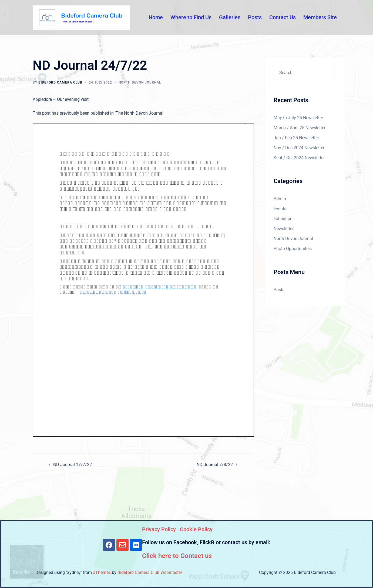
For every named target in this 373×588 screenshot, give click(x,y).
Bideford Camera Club (60, 82)
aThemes (102, 572)
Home (156, 17)
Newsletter (284, 229)
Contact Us (283, 17)
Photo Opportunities (293, 249)
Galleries (230, 17)
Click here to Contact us (177, 556)
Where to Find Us (191, 17)
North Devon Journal (140, 82)
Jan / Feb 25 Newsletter (296, 138)
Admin (280, 199)
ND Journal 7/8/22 (215, 465)
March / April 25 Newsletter (300, 128)
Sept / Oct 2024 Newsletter (299, 158)
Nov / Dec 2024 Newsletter (299, 148)
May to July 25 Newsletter (298, 118)
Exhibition (283, 219)
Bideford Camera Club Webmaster (150, 572)
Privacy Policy (159, 529)
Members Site (320, 17)
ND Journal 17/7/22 (73, 465)
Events (280, 209)
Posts (255, 17)
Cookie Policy (196, 529)
